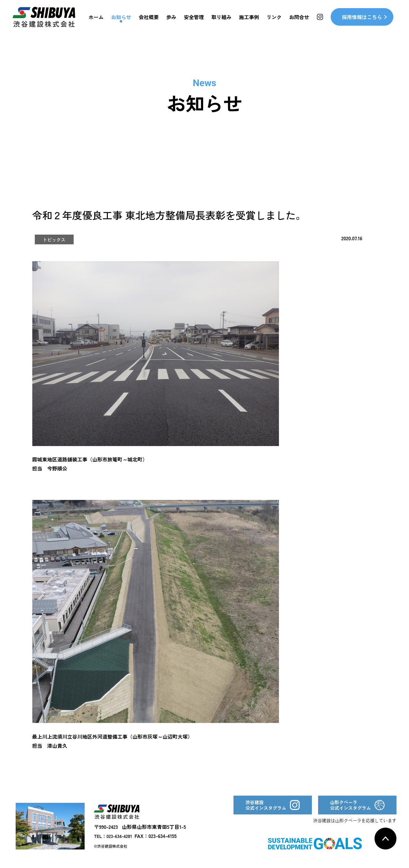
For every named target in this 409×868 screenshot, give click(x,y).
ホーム (96, 19)
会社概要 (149, 19)
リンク (274, 19)
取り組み (222, 19)
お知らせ (121, 19)
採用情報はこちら (362, 19)
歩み (171, 19)
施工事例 (249, 19)
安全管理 (194, 19)
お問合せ (299, 19)
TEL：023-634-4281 (115, 839)
